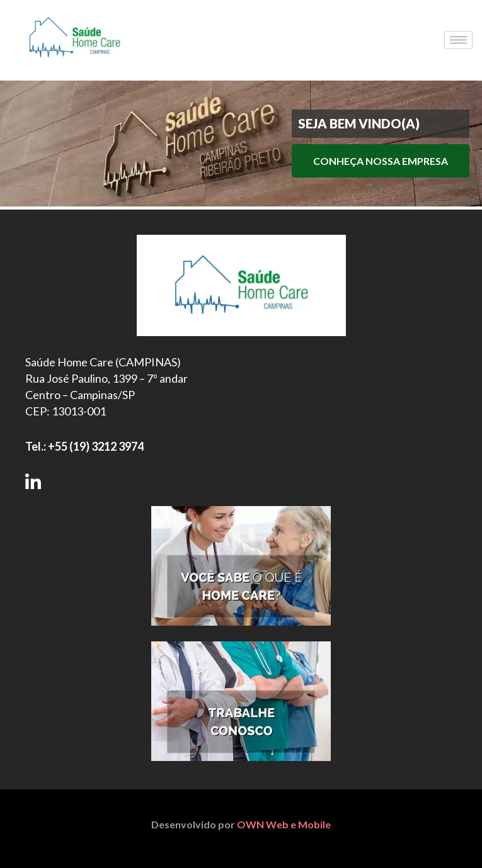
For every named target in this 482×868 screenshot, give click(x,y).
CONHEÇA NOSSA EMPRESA (381, 161)
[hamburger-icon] (458, 40)
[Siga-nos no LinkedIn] (33, 481)
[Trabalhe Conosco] (241, 701)
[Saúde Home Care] (75, 69)
